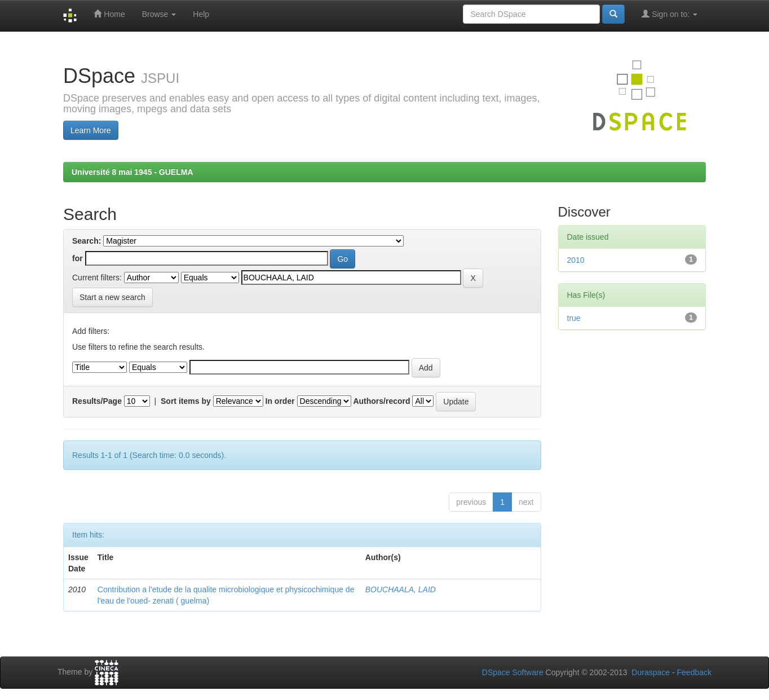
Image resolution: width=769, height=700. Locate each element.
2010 (576, 260)
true (574, 318)
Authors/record (381, 401)
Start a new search (112, 297)
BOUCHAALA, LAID (401, 589)
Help (201, 14)
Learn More (91, 130)
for (78, 258)
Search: (87, 241)
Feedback (694, 672)
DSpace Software (513, 672)
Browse (159, 14)
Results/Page (97, 401)
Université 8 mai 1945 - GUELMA (132, 172)
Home (109, 14)
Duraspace (651, 672)
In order (280, 401)
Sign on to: (669, 14)
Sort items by (186, 401)
